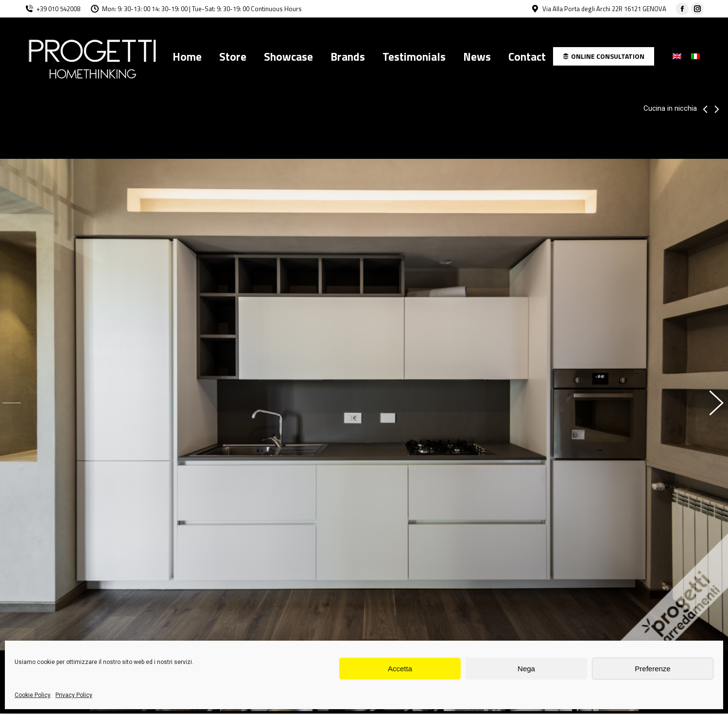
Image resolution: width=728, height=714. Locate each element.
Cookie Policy (33, 695)
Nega (526, 669)
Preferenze (652, 669)
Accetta (400, 669)
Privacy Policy (74, 695)
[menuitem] (187, 56)
